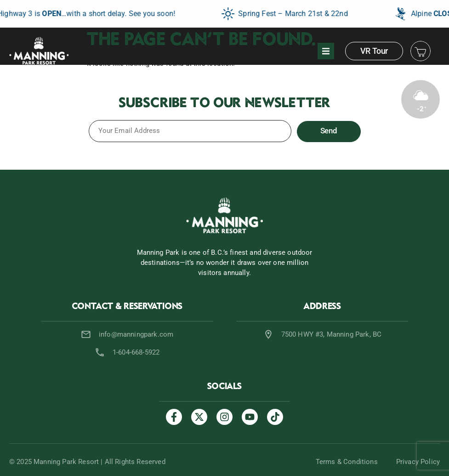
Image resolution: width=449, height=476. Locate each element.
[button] (326, 51)
